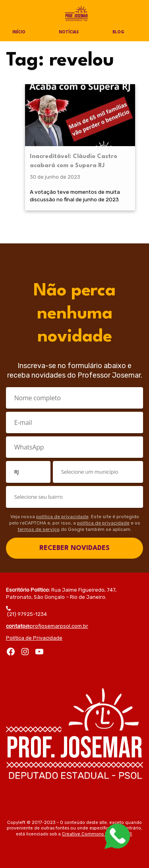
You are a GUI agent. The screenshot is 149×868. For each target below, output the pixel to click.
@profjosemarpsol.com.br (47, 626)
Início (19, 32)
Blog (118, 32)
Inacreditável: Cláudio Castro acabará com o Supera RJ (74, 161)
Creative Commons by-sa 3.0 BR (97, 834)
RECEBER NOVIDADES (74, 548)
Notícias (69, 32)
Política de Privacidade (34, 638)
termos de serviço (39, 529)
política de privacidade (62, 517)
